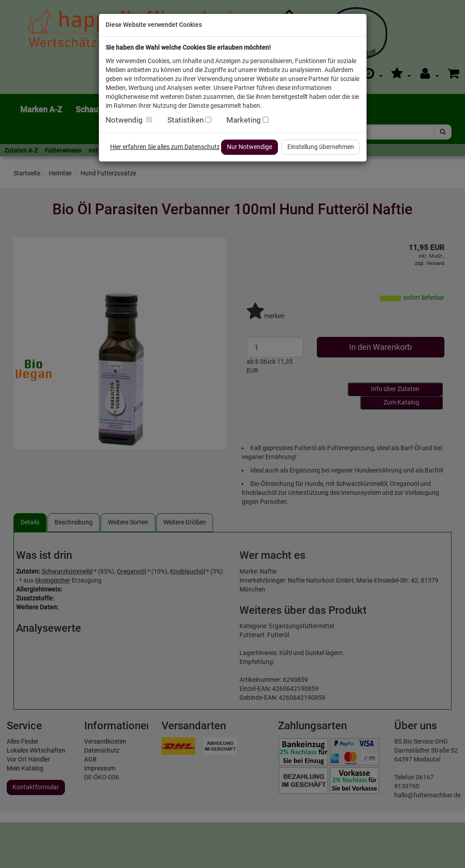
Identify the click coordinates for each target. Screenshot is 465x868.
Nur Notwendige (250, 147)
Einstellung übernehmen (321, 147)
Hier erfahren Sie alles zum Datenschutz (165, 147)
